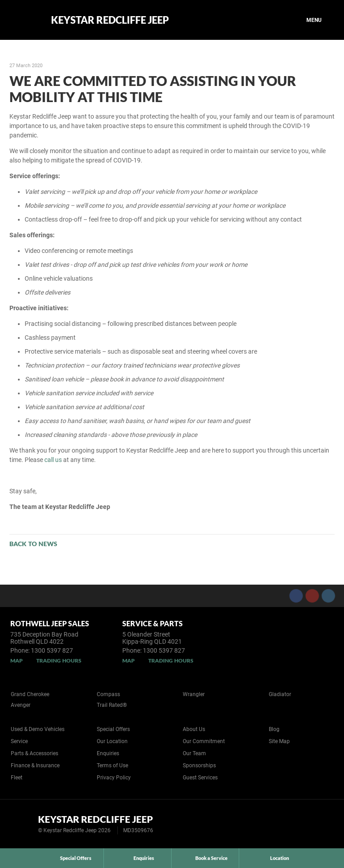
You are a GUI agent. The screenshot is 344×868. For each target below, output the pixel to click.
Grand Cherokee (30, 694)
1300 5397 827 (52, 650)
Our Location (112, 741)
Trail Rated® (112, 705)
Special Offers (113, 729)
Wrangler (194, 694)
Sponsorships (199, 765)
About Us (194, 729)
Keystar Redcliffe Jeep (110, 20)
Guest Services (200, 778)
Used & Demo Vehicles (38, 729)
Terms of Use (112, 765)
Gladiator (280, 694)
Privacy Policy (114, 778)
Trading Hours (59, 661)
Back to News (33, 544)
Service (19, 741)
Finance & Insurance (35, 765)
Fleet (17, 778)
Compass (108, 694)
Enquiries (108, 753)
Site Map (279, 741)
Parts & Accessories (34, 753)
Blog (274, 729)
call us (53, 460)
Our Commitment (204, 741)
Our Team (194, 753)
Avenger (21, 705)
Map (17, 661)
